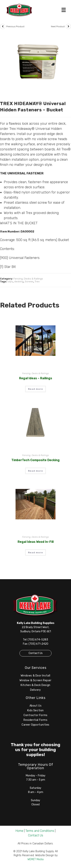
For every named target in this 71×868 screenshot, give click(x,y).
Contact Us (36, 653)
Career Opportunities (35, 725)
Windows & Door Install (35, 676)
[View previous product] (3, 26)
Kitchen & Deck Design (35, 685)
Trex (37, 281)
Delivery (35, 690)
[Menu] (64, 10)
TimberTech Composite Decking (35, 460)
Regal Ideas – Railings (36, 378)
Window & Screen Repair (35, 680)
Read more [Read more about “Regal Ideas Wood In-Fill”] (35, 553)
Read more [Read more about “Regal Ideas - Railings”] (35, 389)
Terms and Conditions (40, 831)
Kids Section (35, 710)
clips (10, 281)
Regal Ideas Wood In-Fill (36, 542)
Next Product (58, 26)
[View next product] (68, 26)
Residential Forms (35, 720)
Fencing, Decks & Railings (28, 279)
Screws (29, 281)
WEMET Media (35, 859)
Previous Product (15, 26)
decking (19, 281)
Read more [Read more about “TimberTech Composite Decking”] (35, 471)
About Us (36, 706)
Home (19, 831)
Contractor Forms (35, 715)
